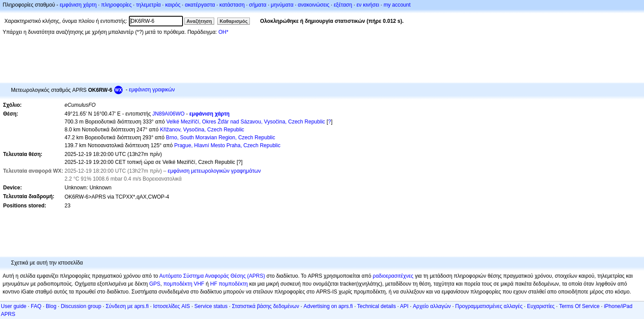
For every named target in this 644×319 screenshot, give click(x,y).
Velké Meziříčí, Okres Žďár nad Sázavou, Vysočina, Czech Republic (246, 122)
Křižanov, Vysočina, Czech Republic (202, 130)
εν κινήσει (368, 5)
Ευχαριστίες (541, 306)
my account (397, 5)
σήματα (258, 5)
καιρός (173, 5)
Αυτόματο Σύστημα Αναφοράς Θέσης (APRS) (212, 276)
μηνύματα (282, 5)
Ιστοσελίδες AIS (172, 306)
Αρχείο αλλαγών (432, 306)
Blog (51, 306)
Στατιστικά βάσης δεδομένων (265, 306)
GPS (155, 284)
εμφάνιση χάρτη (78, 5)
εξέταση (343, 5)
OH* (223, 32)
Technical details (377, 306)
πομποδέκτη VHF (184, 284)
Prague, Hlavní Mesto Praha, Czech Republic (227, 145)
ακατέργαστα (200, 5)
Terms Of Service (579, 306)
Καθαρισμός (234, 21)
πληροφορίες (117, 5)
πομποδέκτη (233, 284)
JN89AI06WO (168, 114)
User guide (14, 306)
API (404, 306)
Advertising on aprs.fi (328, 306)
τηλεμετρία (148, 5)
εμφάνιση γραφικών (152, 90)
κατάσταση (232, 5)
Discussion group (81, 306)
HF (214, 284)
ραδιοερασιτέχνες (393, 276)
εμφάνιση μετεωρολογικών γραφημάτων (214, 171)
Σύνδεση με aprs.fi (127, 306)
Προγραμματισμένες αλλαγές (489, 306)
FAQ (36, 306)
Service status (211, 306)
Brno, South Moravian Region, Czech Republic (220, 138)
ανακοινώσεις (314, 5)
